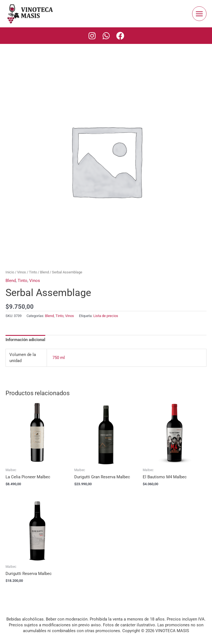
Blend (44, 272)
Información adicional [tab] (25, 340)
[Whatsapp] (106, 36)
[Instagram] (92, 36)
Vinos (22, 272)
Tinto (33, 272)
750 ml (59, 358)
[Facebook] (120, 36)
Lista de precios (106, 316)
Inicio (10, 272)
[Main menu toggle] (199, 14)
